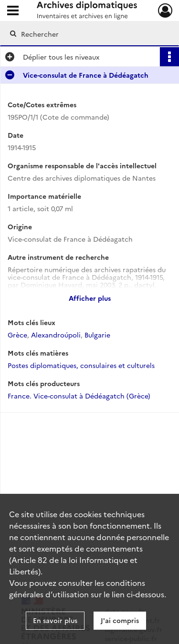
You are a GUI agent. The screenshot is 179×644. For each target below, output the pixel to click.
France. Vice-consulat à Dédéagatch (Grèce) (79, 396)
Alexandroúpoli (56, 335)
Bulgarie (97, 335)
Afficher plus (90, 298)
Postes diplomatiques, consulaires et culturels (81, 365)
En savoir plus (55, 620)
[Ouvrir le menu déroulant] (13, 11)
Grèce (17, 335)
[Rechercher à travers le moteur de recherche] (89, 34)
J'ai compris (120, 620)
